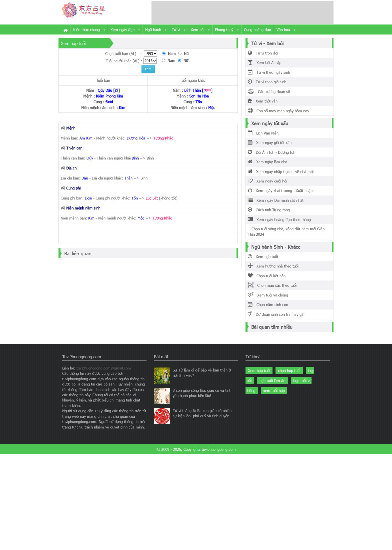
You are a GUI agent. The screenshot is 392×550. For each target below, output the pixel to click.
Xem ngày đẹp (125, 30)
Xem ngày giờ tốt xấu (270, 142)
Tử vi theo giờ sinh (267, 82)
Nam (170, 53)
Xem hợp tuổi (263, 256)
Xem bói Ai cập (264, 62)
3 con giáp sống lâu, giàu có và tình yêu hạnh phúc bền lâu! (202, 393)
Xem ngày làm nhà (267, 162)
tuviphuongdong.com (219, 449)
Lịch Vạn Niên (263, 133)
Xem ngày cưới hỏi (267, 181)
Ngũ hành (156, 30)
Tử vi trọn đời (263, 53)
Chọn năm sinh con (268, 304)
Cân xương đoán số (269, 91)
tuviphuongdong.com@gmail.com (104, 368)
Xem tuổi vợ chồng (268, 295)
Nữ (185, 53)
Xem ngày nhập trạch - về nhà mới (281, 171)
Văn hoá (286, 30)
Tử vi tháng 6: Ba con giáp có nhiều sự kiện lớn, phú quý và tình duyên (202, 413)
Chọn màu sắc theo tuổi (272, 285)
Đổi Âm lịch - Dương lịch (271, 152)
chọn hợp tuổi (289, 370)
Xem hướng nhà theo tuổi (273, 266)
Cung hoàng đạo (257, 29)
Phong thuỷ (227, 30)
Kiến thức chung (89, 30)
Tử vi (178, 30)
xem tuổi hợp (274, 390)
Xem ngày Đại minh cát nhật (276, 200)
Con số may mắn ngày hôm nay (278, 111)
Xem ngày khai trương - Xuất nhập (280, 190)
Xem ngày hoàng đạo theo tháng (279, 219)
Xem (148, 69)
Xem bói (200, 30)
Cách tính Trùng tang (269, 210)
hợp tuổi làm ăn (272, 380)
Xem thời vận (263, 101)
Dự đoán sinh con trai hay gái (276, 314)
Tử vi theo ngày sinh (269, 72)
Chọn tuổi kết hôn (267, 276)
